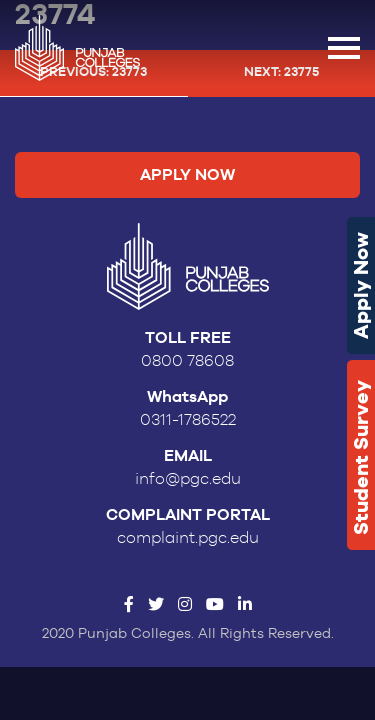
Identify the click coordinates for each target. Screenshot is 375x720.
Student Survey (361, 457)
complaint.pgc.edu (188, 538)
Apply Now (361, 285)
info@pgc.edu (188, 479)
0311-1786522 (188, 420)
